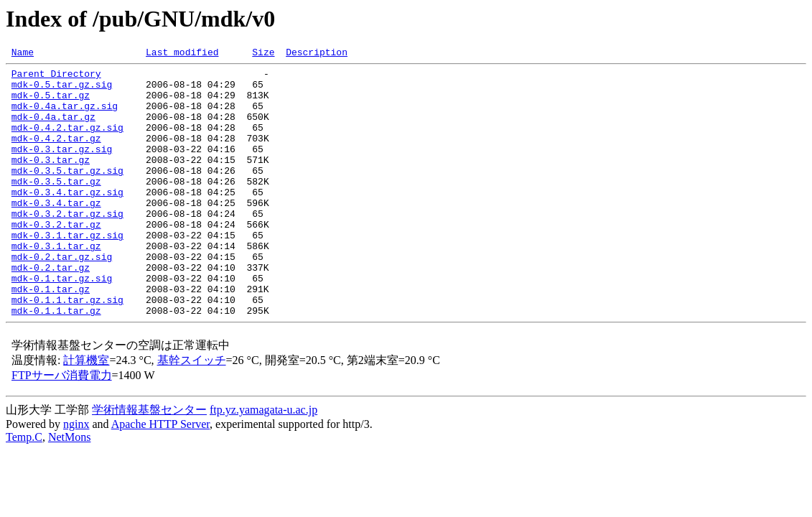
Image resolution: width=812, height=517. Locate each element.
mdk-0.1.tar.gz (51, 336)
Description (317, 54)
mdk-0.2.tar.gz (51, 310)
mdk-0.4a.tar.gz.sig (65, 116)
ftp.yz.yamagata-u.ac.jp (263, 461)
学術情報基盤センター (149, 461)
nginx (76, 476)
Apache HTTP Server (160, 476)
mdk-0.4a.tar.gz (53, 129)
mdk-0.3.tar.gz (51, 181)
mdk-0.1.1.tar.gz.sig (67, 349)
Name (23, 54)
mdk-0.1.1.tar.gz (56, 362)
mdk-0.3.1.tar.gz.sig (67, 271)
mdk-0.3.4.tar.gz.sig (67, 220)
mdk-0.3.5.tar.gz (56, 207)
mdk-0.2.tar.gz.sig (62, 297)
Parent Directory (56, 78)
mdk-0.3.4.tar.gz (56, 233)
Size (263, 54)
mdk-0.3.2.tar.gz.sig (67, 246)
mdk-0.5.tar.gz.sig (62, 90)
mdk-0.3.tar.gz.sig (62, 168)
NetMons (70, 489)
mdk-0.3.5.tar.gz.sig (67, 194)
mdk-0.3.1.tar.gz (56, 284)
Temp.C (24, 489)
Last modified (182, 54)
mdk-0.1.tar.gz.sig (62, 323)
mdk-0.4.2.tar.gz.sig (67, 142)
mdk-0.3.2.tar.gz (56, 258)
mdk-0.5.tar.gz (51, 103)
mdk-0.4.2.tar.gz (56, 155)
